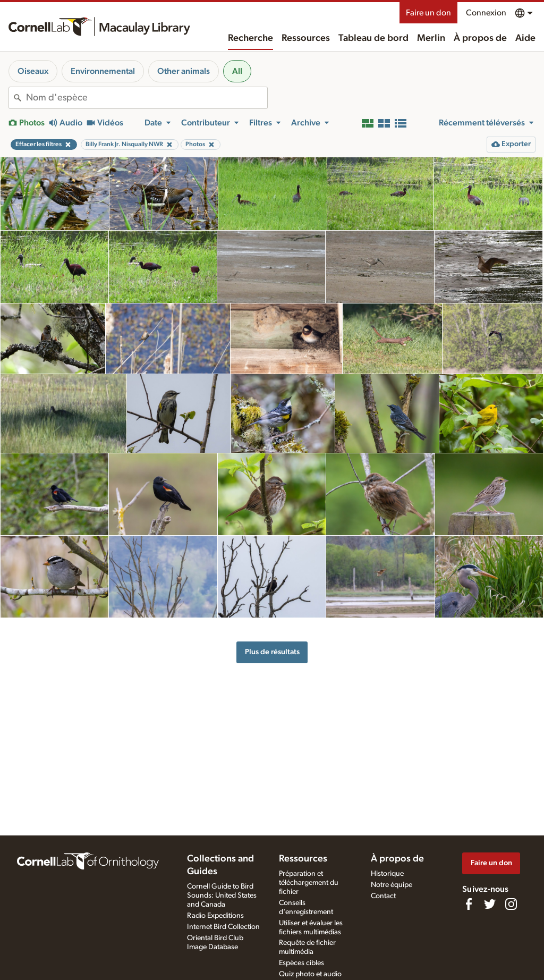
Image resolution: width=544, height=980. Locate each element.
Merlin (431, 38)
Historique (387, 874)
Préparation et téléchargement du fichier (309, 883)
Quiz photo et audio (310, 974)
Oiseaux (33, 71)
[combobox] (147, 98)
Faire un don (428, 13)
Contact (383, 896)
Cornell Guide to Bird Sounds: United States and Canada (222, 895)
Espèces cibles (301, 963)
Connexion (486, 13)
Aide (525, 38)
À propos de (480, 38)
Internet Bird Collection (223, 927)
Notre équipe (392, 885)
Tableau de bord (373, 38)
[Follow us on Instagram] (511, 904)
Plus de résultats (272, 652)
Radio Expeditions (215, 916)
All (237, 71)
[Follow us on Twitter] (490, 904)
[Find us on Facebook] (469, 904)
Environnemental (103, 71)
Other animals (184, 71)
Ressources (306, 38)
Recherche (250, 38)
